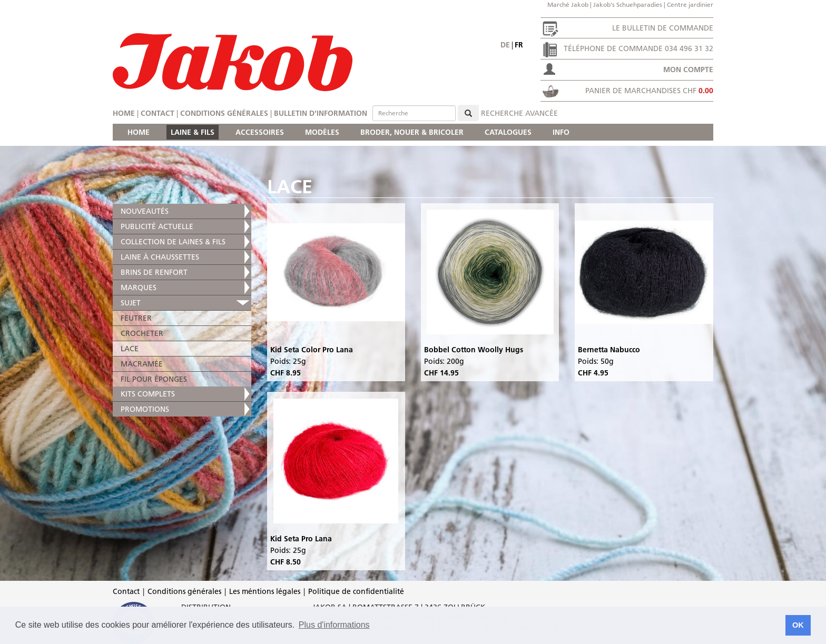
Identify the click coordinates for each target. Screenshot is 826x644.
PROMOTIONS (145, 409)
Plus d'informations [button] (334, 625)
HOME (139, 132)
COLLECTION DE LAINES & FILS (173, 242)
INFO (561, 132)
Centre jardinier (690, 4)
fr (519, 45)
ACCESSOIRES (260, 132)
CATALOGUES (508, 132)
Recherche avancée (519, 113)
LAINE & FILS (193, 132)
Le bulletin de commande (663, 28)
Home (124, 113)
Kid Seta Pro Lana (301, 539)
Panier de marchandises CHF (649, 91)
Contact (158, 113)
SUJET (131, 303)
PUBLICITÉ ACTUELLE (157, 226)
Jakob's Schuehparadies (628, 4)
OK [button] (798, 625)
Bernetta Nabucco (609, 350)
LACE (130, 349)
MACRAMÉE (142, 364)
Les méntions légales (265, 591)
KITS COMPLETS (148, 394)
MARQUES (139, 288)
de (505, 45)
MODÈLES (322, 132)
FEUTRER (136, 318)
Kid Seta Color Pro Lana (312, 350)
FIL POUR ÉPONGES (154, 379)
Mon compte (688, 70)
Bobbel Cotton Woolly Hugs (474, 350)
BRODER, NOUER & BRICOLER (412, 132)
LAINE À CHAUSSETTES (160, 257)
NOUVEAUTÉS (145, 211)
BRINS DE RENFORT (154, 272)
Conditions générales (224, 113)
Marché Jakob (568, 4)
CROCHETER (142, 333)
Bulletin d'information (321, 113)
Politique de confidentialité (356, 591)
